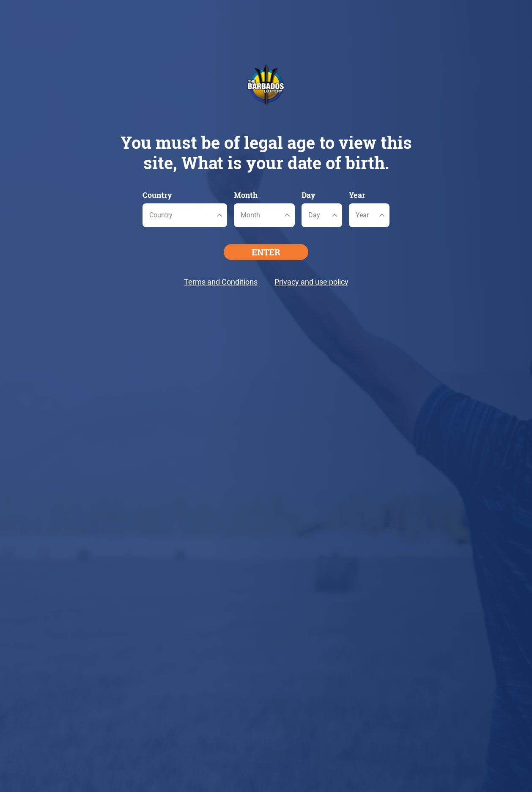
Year (357, 195)
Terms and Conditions (221, 282)
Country (157, 195)
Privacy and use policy (311, 282)
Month (246, 195)
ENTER (266, 252)
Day (309, 195)
